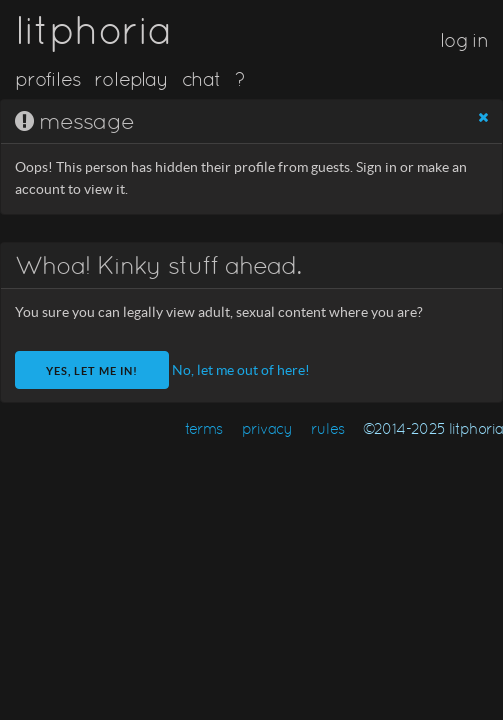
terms (204, 428)
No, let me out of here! (241, 370)
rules (327, 428)
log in (464, 40)
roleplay (131, 79)
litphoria (93, 30)
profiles (48, 79)
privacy (267, 428)
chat (201, 79)
